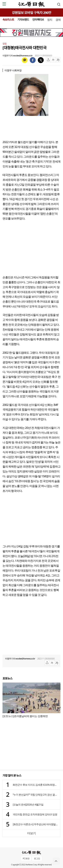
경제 (58, 20)
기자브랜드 (23, 20)
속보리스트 (8, 20)
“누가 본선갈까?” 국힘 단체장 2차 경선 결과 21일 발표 (36, 795)
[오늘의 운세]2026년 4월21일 (28, 804)
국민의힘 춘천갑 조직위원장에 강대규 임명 (35, 814)
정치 (50, 20)
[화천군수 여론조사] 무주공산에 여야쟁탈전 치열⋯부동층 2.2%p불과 (36, 824)
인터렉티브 (38, 20)
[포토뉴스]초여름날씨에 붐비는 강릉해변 (25, 716)
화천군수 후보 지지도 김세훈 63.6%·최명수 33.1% (36, 785)
